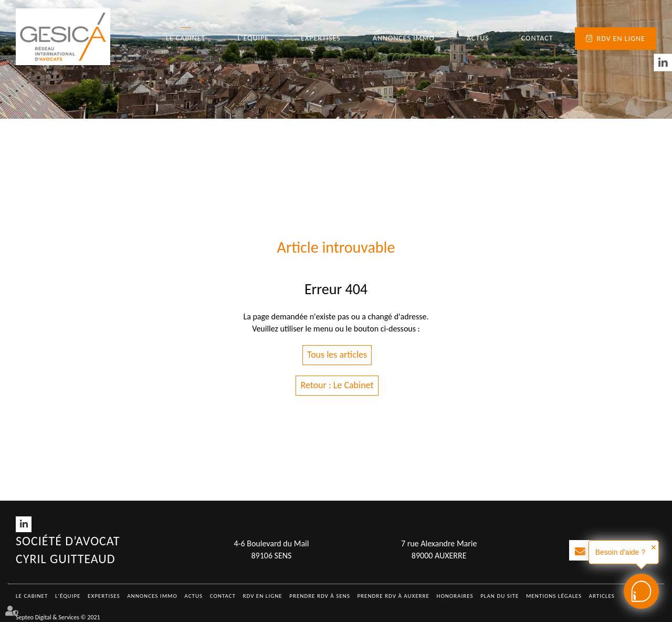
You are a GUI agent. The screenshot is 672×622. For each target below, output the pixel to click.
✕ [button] (654, 547)
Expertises (321, 38)
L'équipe (253, 38)
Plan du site (500, 596)
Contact (537, 38)
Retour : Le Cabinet (337, 385)
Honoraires (455, 596)
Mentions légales (554, 596)
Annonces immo (404, 38)
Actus (478, 38)
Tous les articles (337, 355)
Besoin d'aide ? (620, 552)
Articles (602, 596)
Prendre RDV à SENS (320, 596)
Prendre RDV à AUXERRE (393, 596)
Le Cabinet (186, 38)
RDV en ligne (621, 39)
